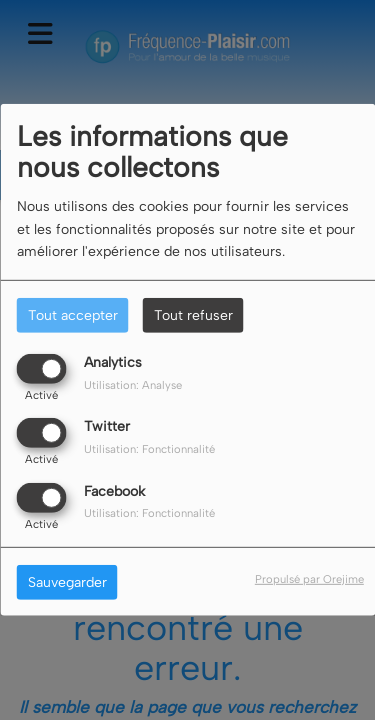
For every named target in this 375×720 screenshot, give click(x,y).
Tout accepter (73, 315)
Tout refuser (193, 315)
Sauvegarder (67, 581)
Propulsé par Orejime (309, 578)
